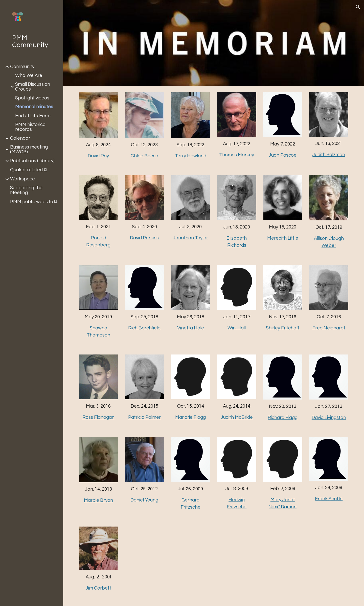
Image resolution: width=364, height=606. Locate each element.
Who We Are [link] (29, 76)
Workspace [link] (22, 179)
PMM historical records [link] (31, 127)
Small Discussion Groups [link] (33, 87)
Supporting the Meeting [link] (26, 190)
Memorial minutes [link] (34, 107)
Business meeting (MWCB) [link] (29, 150)
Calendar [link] (20, 138)
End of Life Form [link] (33, 116)
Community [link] (22, 67)
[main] (98, 151)
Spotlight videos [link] (32, 98)
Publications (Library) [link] (32, 161)
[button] (358, 7)
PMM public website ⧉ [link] (34, 202)
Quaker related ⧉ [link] (29, 170)
